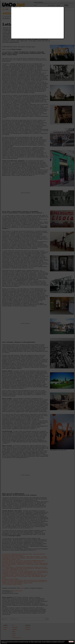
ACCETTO (71, 642)
